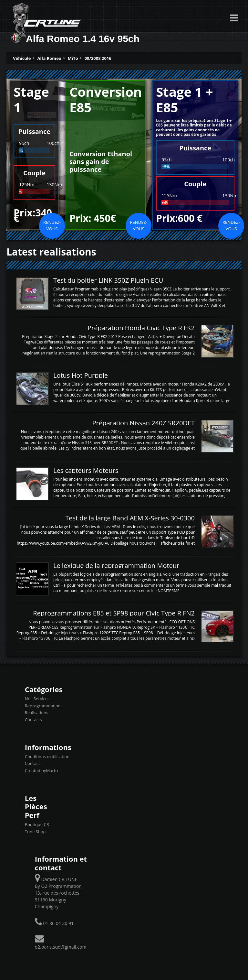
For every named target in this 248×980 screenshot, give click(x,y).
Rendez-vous (52, 225)
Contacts (33, 720)
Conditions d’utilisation (47, 757)
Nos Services (37, 699)
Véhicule (22, 58)
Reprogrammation (43, 706)
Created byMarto (41, 770)
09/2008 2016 (98, 58)
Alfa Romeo (49, 58)
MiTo (73, 58)
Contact (32, 763)
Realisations (36, 713)
